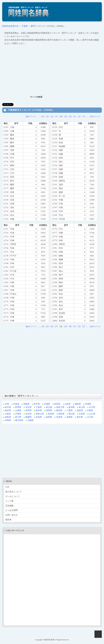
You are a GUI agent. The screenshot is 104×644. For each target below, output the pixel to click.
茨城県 (88, 404)
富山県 (82, 407)
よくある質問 (11, 510)
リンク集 (9, 501)
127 (56, 117)
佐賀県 (59, 417)
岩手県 (37, 404)
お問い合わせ (11, 515)
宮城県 (47, 404)
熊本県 (80, 417)
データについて (12, 496)
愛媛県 (28, 417)
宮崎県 (8, 420)
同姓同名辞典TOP (10, 26)
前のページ (31, 117)
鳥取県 (51, 414)
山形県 (67, 404)
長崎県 (70, 417)
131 (74, 117)
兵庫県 (18, 414)
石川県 (92, 407)
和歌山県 (40, 414)
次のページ (95, 117)
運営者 (8, 520)
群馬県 (18, 407)
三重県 (70, 410)
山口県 (92, 414)
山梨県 (18, 410)
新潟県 (72, 407)
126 (52, 117)
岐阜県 (39, 410)
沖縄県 (31, 420)
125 (47, 117)
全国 (7, 404)
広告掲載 (9, 506)
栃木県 (8, 407)
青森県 (26, 404)
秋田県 (57, 404)
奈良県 (28, 414)
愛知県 (59, 410)
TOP (7, 487)
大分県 (90, 417)
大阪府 (8, 414)
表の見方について (13, 492)
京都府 (90, 410)
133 (84, 117)
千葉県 (24, 26)
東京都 (49, 407)
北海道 (16, 404)
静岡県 (49, 410)
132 (79, 117)
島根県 (61, 414)
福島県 (78, 404)
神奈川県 (60, 407)
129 (65, 117)
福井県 (8, 410)
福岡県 (49, 417)
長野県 (28, 410)
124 (43, 117)
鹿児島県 (19, 420)
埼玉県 (28, 407)
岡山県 (72, 414)
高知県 (39, 417)
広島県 (82, 414)
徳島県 (8, 417)
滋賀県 (80, 410)
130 (70, 117)
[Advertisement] (52, 70)
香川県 (18, 417)
